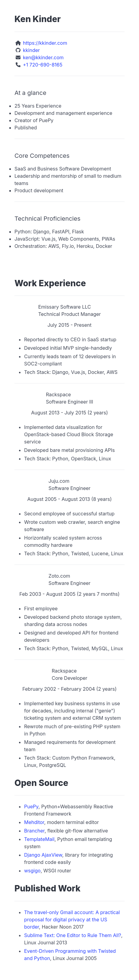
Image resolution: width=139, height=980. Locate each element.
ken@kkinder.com (43, 57)
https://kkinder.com (45, 43)
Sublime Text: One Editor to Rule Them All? (73, 935)
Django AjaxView (43, 855)
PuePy (31, 806)
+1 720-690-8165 (43, 65)
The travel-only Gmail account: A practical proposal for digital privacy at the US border (72, 920)
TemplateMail (39, 839)
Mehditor (34, 822)
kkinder (31, 50)
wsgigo (32, 871)
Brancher (34, 831)
